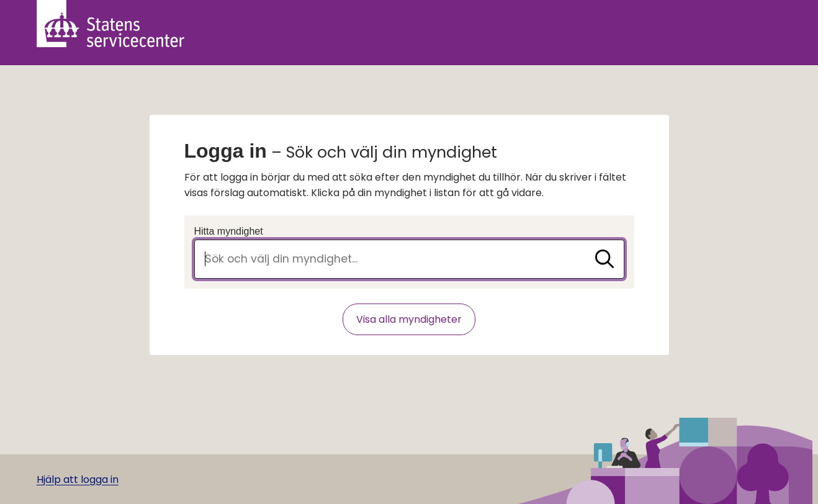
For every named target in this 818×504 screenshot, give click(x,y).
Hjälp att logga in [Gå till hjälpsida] (78, 479)
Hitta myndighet (229, 231)
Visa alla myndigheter (409, 319)
